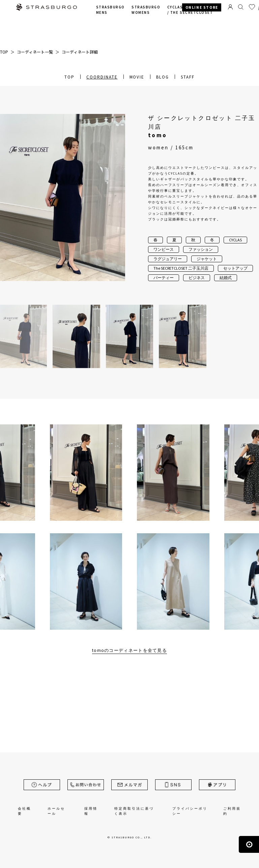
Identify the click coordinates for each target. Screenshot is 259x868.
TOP (69, 77)
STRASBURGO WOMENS (146, 10)
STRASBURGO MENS (110, 10)
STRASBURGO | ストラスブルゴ (47, 8)
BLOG (163, 77)
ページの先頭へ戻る (249, 844)
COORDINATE (102, 77)
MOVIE (137, 77)
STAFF (188, 77)
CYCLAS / (190, 10)
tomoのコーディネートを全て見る (129, 650)
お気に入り (252, 7)
